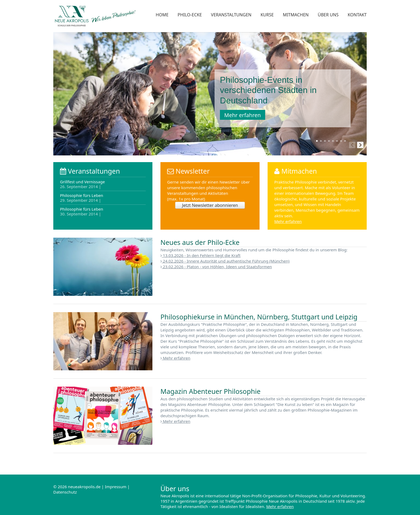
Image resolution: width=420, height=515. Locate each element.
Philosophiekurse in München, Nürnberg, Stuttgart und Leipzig (259, 317)
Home (162, 15)
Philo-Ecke (190, 15)
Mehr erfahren (243, 115)
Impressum (115, 487)
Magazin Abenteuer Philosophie (211, 391)
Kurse (267, 15)
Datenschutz (65, 492)
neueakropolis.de (84, 487)
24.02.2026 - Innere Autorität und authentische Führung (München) (225, 261)
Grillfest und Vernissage (82, 184)
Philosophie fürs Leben (82, 198)
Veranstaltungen (231, 15)
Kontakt (357, 15)
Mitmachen (296, 15)
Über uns (328, 15)
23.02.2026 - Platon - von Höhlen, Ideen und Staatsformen (216, 267)
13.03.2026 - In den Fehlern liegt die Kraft (200, 255)
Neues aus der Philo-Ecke (200, 242)
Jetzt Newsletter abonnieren (210, 205)
